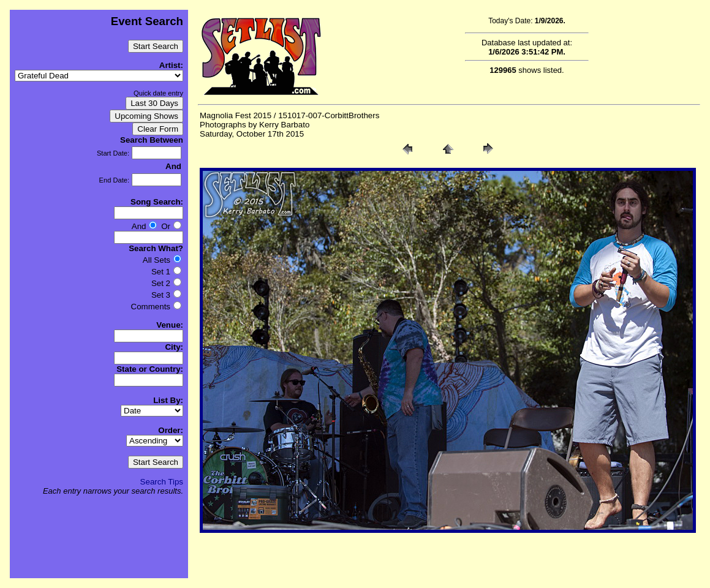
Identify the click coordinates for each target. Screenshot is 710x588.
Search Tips (162, 482)
